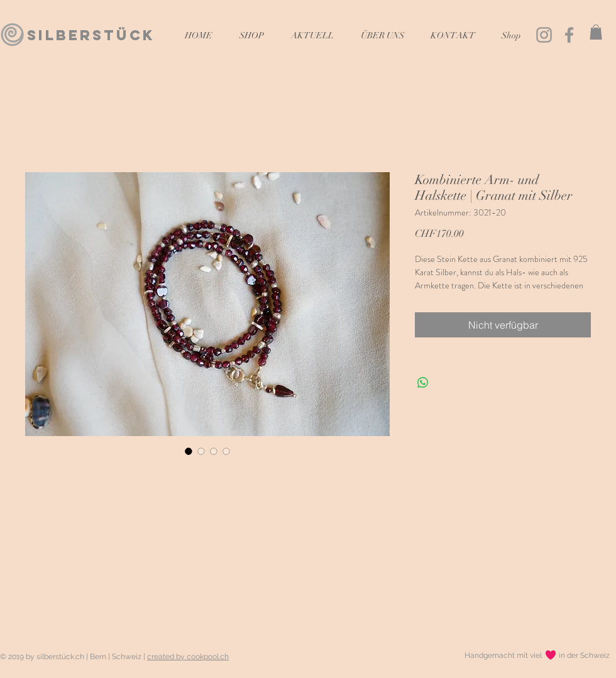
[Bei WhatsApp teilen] (423, 383)
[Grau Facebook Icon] (569, 35)
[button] (596, 32)
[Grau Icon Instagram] (544, 35)
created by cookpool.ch (188, 657)
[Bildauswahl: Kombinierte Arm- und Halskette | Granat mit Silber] (189, 451)
